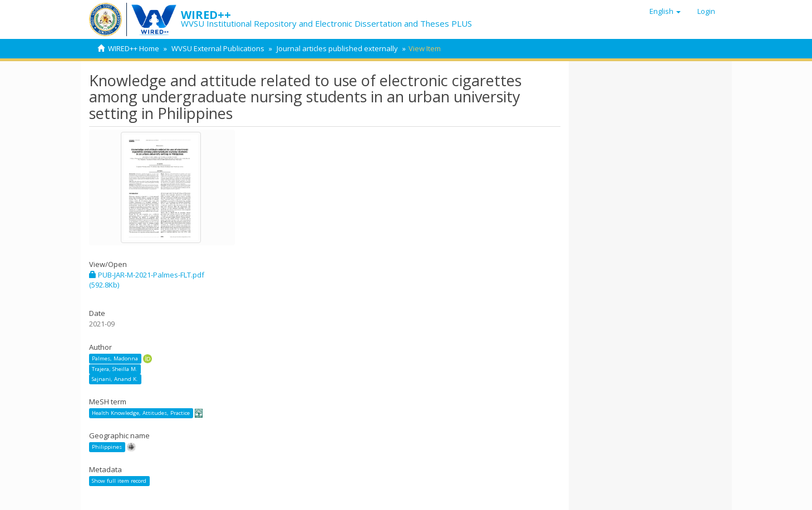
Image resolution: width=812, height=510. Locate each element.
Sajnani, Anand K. (115, 379)
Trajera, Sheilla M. (115, 369)
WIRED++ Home (134, 48)
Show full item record (119, 481)
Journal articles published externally (337, 48)
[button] (665, 11)
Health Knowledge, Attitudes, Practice (141, 413)
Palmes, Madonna (115, 358)
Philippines (107, 447)
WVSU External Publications (218, 48)
